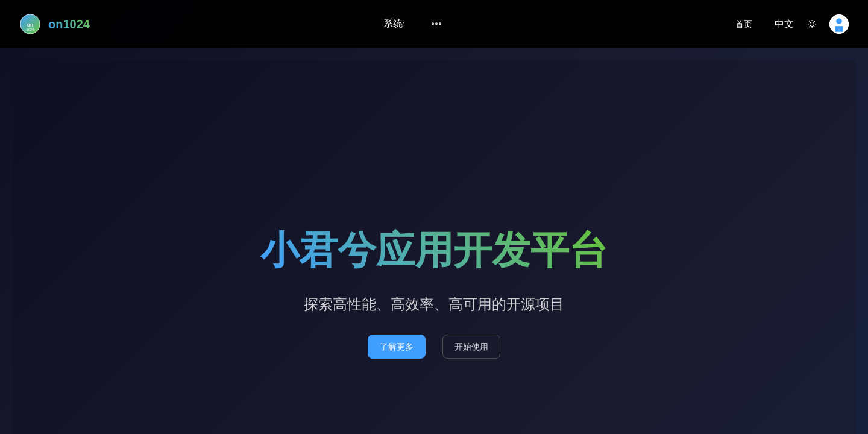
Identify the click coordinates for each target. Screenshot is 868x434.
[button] (779, 24)
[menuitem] (393, 24)
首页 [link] (744, 24)
